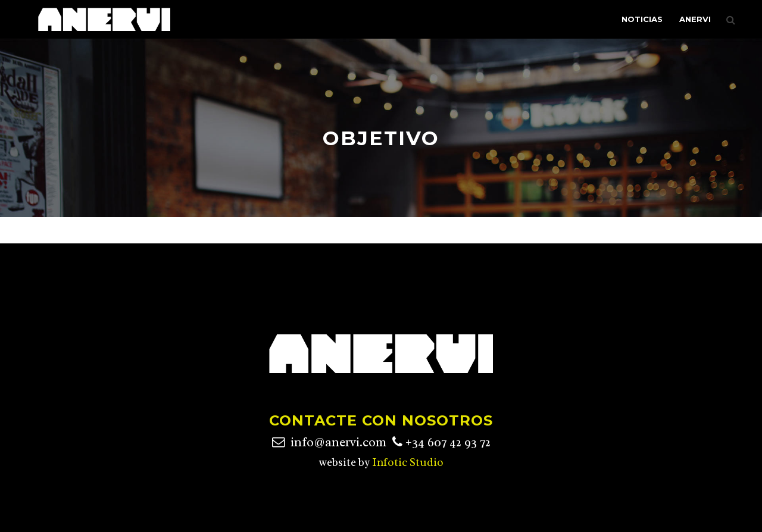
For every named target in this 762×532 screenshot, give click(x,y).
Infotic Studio (408, 462)
